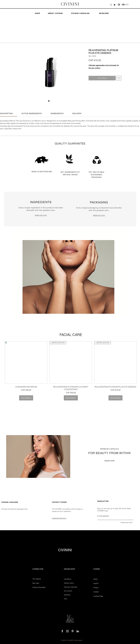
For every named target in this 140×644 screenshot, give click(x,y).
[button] (115, 5)
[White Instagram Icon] (67, 631)
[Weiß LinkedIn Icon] (78, 631)
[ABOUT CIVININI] (55, 13)
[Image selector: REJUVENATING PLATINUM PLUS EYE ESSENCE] (49, 101)
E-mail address (103, 516)
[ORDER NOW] (109, 461)
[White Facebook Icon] (62, 631)
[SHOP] (38, 13)
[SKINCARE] (104, 13)
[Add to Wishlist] (119, 78)
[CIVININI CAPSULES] (80, 13)
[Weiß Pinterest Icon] (73, 631)
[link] (32, 113)
